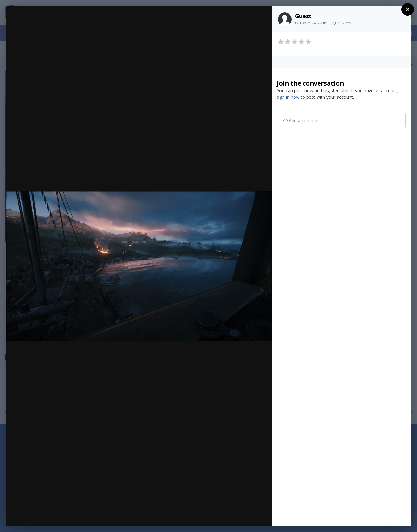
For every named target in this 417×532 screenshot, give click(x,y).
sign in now (288, 97)
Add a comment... (304, 120)
